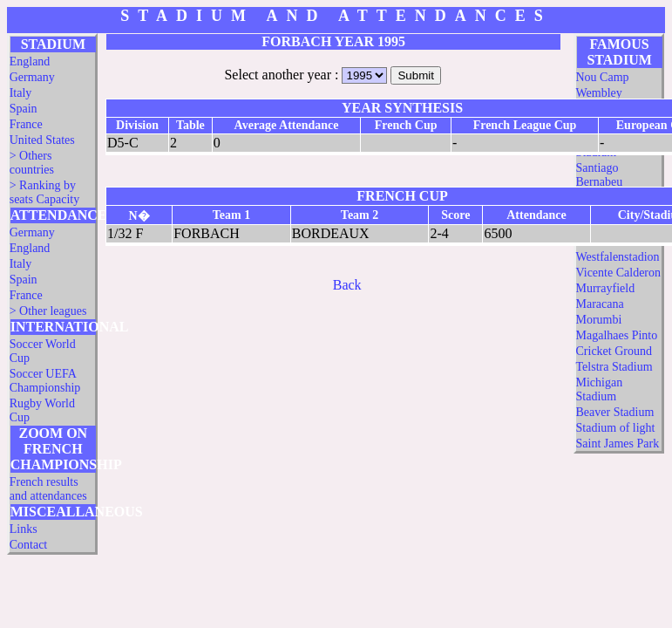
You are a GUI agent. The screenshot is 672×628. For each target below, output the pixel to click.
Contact (29, 545)
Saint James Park (618, 444)
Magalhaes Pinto (617, 335)
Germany (32, 77)
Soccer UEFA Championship (45, 381)
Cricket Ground (614, 351)
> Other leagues (48, 311)
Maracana (600, 304)
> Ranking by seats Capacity (44, 192)
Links (24, 529)
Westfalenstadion (618, 257)
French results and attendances (48, 489)
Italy (21, 93)
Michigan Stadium (600, 389)
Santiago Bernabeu (600, 175)
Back (347, 285)
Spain (24, 109)
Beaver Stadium (615, 412)
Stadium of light (616, 428)
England (30, 61)
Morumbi (599, 320)
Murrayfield (606, 288)
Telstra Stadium (614, 367)
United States (42, 140)
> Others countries (32, 163)
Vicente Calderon (619, 273)
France (26, 124)
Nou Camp (603, 77)
